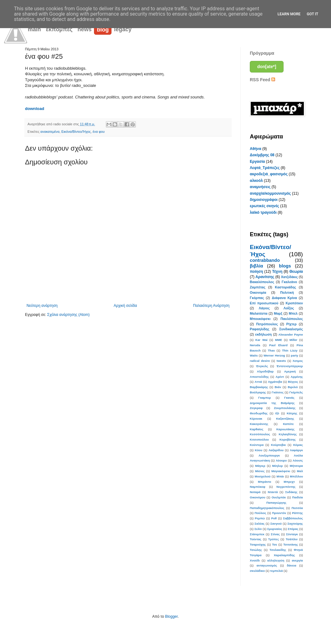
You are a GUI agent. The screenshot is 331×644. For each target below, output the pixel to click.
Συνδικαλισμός (291, 329)
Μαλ (300, 471)
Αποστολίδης (259, 377)
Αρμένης (297, 377)
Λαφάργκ (296, 450)
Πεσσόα (297, 508)
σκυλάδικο (257, 571)
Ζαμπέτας (258, 287)
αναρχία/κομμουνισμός (270, 193)
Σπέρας (293, 529)
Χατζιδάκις (289, 277)
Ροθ (274, 518)
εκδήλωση (263, 334)
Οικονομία (258, 292)
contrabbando (265, 260)
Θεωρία (296, 272)
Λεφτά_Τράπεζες (265, 168)
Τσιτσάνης (291, 544)
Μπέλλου (296, 476)
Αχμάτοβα (275, 382)
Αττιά (258, 382)
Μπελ (293, 313)
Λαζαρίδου (276, 450)
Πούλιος (260, 513)
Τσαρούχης (258, 544)
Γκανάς (289, 398)
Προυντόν (279, 513)
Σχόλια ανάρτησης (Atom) (68, 315)
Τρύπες (274, 539)
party (294, 355)
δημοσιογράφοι (264, 200)
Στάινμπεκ (257, 534)
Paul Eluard (278, 345)
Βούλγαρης (258, 392)
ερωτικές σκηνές (264, 206)
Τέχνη (277, 272)
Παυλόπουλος (292, 319)
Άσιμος (298, 361)
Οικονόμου (258, 497)
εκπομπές (59, 29)
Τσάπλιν (292, 539)
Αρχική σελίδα (125, 306)
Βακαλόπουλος (262, 282)
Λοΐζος (289, 308)
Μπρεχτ (289, 482)
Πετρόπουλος (267, 324)
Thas (271, 350)
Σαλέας (259, 524)
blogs (285, 266)
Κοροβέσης (288, 439)
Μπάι (280, 476)
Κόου (259, 450)
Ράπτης (297, 513)
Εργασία (257, 162)
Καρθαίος (257, 429)
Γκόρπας (257, 298)
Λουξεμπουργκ (269, 455)
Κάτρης (292, 413)
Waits (254, 355)
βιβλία (256, 266)
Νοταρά (255, 492)
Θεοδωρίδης (259, 413)
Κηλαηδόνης (288, 434)
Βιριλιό (293, 387)
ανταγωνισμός (267, 565)
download (35, 109)
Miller (293, 340)
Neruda (255, 345)
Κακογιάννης (259, 424)
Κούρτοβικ (279, 445)
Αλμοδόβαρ (265, 371)
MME (279, 340)
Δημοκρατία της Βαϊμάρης (272, 403)
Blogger (171, 617)
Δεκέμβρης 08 (262, 155)
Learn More (289, 14)
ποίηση (256, 272)
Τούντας (256, 539)
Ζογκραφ (256, 408)
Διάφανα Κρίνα (284, 298)
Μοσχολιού (262, 476)
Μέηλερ (278, 466)
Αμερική (290, 371)
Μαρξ (278, 313)
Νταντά (273, 492)
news (84, 29)
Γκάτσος (278, 392)
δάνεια (291, 565)
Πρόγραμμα (262, 53)
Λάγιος (264, 308)
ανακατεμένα (50, 132)
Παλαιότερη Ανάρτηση (211, 306)
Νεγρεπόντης (286, 487)
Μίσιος (260, 471)
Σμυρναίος (275, 529)
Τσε (274, 544)
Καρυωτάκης (285, 429)
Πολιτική (287, 292)
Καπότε (288, 424)
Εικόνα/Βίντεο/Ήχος (76, 132)
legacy (123, 29)
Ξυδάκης (291, 492)
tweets (281, 361)
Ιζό (277, 413)
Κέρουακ (256, 419)
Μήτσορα (296, 466)
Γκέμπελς (296, 392)
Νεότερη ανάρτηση (42, 306)
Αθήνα (256, 149)
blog (103, 30)
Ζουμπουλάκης (285, 408)
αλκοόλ (256, 181)
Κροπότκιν (294, 303)
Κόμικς (298, 445)
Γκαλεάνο (289, 282)
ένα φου (99, 132)
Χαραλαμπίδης (284, 555)
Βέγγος (293, 382)
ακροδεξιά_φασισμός (269, 174)
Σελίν (258, 529)
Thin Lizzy (290, 350)
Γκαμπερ (264, 398)
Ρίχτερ (291, 324)
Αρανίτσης (265, 277)
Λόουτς (298, 460)
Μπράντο (264, 482)
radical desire (260, 361)
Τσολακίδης (278, 550)
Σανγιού (276, 524)
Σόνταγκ (292, 534)
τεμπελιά (277, 571)
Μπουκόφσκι (260, 319)
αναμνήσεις (260, 187)
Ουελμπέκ (279, 497)
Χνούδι (255, 560)
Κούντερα (257, 445)
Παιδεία (298, 497)
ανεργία (297, 560)
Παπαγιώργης (276, 503)
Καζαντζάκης (285, 419)
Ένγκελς (262, 366)
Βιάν (278, 387)
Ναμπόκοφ (258, 487)
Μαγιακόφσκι (281, 471)
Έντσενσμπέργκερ (290, 366)
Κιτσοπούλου (259, 439)
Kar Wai (262, 340)
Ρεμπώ (260, 518)
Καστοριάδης (285, 287)
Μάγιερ (260, 466)
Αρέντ (280, 377)
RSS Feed (262, 80)
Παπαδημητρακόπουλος (267, 508)
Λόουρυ (281, 460)
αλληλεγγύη (276, 560)
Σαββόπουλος (293, 518)
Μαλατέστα (259, 313)
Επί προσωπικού (264, 303)
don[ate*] (267, 67)
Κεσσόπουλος (260, 434)
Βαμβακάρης (259, 387)
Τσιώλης (256, 550)
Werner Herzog (274, 355)
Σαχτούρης (295, 524)
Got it (312, 14)
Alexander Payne (291, 334)
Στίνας (275, 534)
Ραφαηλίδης (260, 329)
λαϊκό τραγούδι (263, 212)
